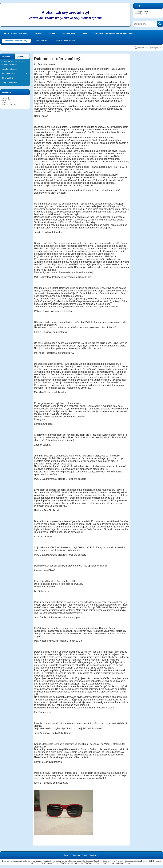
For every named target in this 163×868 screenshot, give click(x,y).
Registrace (157, 48)
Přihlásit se (142, 48)
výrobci (20, 56)
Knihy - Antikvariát (9, 83)
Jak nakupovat (69, 33)
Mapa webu (94, 855)
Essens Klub (42, 41)
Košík (138, 6)
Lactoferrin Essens (9, 69)
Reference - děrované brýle (16, 41)
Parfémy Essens (15, 74)
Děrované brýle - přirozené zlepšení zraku (114, 33)
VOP (85, 33)
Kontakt (39, 33)
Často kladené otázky (65, 41)
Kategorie (6, 56)
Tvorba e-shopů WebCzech (76, 855)
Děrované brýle (15, 78)
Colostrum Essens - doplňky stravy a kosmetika (13, 63)
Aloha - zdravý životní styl (16, 33)
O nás (52, 33)
